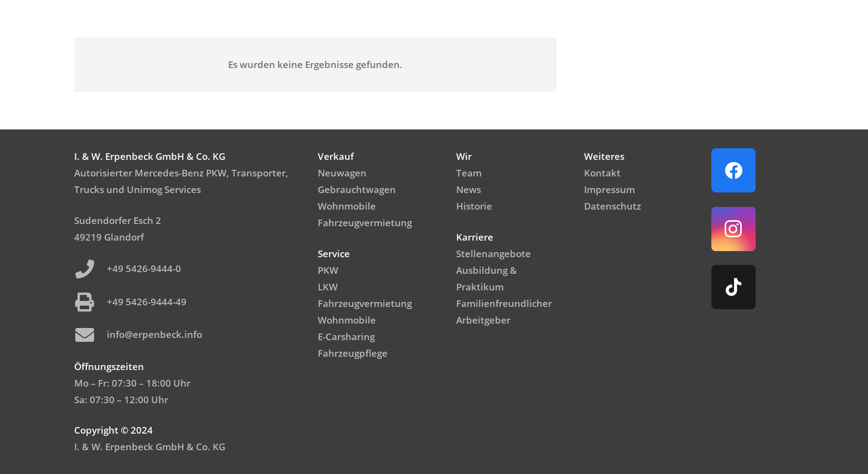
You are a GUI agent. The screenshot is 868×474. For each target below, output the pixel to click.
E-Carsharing (346, 337)
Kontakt (602, 173)
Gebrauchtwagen (357, 189)
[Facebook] (733, 170)
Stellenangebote (494, 254)
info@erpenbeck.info (154, 334)
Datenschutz (613, 206)
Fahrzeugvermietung (365, 223)
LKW (328, 287)
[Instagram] (733, 229)
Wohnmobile (347, 206)
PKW (328, 270)
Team (469, 173)
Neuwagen (342, 173)
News (469, 189)
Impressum (609, 189)
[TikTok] (733, 287)
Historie (474, 206)
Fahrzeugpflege (353, 353)
